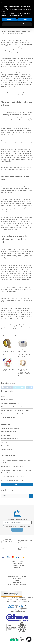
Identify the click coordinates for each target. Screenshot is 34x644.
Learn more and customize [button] (17, 24)
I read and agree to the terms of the (17, 526)
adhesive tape (27, 221)
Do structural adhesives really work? (12, 480)
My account (17, 582)
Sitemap (17, 580)
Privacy (22, 589)
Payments (17, 570)
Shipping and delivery (17, 561)
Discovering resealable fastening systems (13, 476)
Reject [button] (9, 20)
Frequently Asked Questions (17, 576)
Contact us (17, 578)
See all (17, 484)
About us (17, 568)
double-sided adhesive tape (17, 199)
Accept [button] (25, 20)
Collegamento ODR (17, 574)
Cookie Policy (17, 572)
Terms (26, 589)
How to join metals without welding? (12, 467)
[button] (29, 639)
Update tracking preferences (17, 585)
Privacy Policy (26, 526)
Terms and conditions (17, 566)
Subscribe (17, 530)
